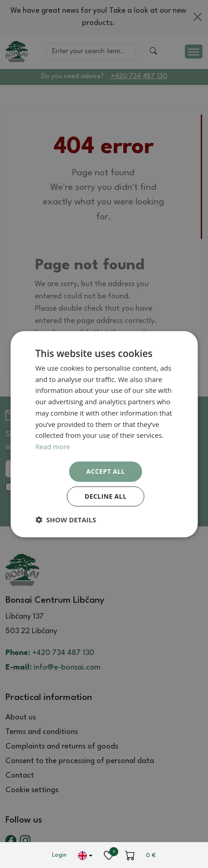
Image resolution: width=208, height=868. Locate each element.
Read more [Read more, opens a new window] (53, 446)
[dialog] (104, 434)
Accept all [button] (105, 471)
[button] (66, 520)
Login (59, 855)
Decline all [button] (106, 496)
